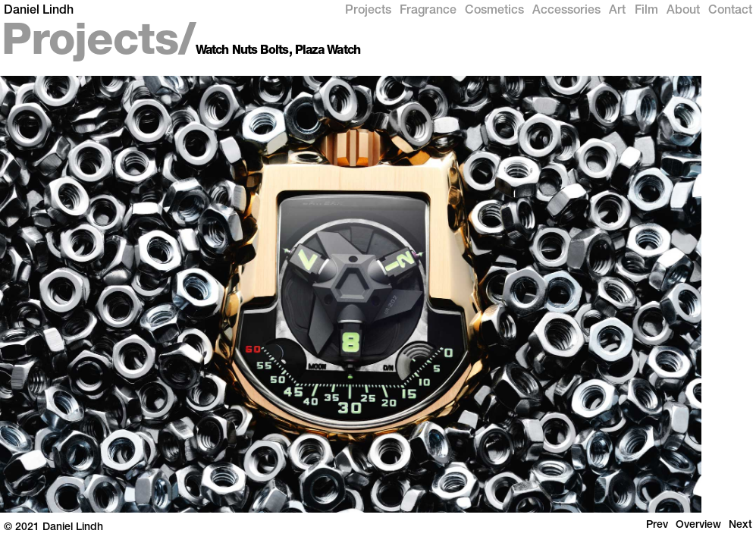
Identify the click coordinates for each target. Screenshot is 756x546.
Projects (368, 11)
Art (617, 11)
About (683, 11)
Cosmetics (494, 11)
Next (740, 526)
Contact (730, 11)
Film (646, 11)
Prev (657, 526)
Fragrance (428, 11)
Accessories (566, 11)
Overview (698, 526)
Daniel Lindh (39, 11)
